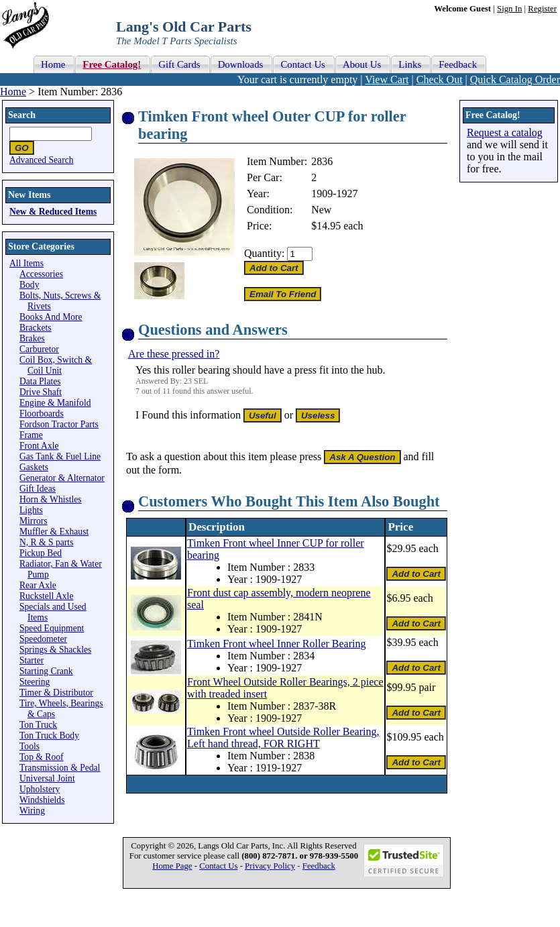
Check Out (440, 79)
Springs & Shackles (55, 650)
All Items (26, 263)
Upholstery (40, 789)
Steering (35, 682)
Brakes (32, 338)
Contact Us (218, 866)
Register (542, 9)
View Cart (387, 79)
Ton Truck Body (49, 735)
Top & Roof (42, 757)
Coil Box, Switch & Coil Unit (56, 365)
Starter (32, 660)
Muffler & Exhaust (54, 532)
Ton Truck (38, 725)
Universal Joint (47, 778)
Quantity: (264, 253)
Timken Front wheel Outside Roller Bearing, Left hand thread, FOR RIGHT (283, 738)
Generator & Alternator (62, 478)
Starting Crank (46, 671)
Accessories (41, 274)
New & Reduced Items (53, 212)
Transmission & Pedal (60, 768)
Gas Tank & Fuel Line (60, 456)
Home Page (172, 866)
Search (22, 115)
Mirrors (34, 521)
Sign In (509, 9)
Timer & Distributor (56, 693)
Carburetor (39, 349)
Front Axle (39, 446)
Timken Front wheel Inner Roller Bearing (276, 644)
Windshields (42, 800)
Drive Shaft (41, 392)
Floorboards (42, 414)
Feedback (319, 866)
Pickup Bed (41, 553)
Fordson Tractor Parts (59, 424)
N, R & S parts (46, 542)
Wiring (32, 811)
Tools (30, 746)
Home (13, 92)
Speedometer (43, 639)
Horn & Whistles (51, 499)
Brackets (36, 328)
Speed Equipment (52, 628)
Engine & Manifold (55, 403)
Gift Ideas (38, 489)
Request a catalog (505, 132)
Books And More (51, 317)
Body (29, 285)
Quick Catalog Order (515, 79)
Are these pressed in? (174, 354)
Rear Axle (38, 585)
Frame (31, 435)
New (321, 210)
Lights (31, 510)
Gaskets (34, 467)
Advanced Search (42, 160)
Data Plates (40, 381)
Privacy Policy (270, 866)
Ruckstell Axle (46, 596)
